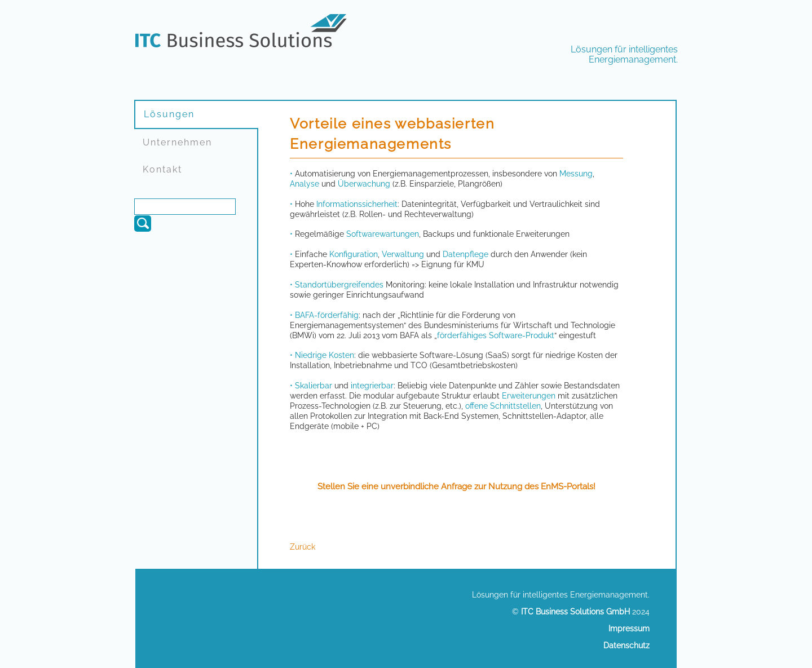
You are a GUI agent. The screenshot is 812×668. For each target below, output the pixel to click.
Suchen (143, 224)
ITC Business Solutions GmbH (575, 612)
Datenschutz (626, 645)
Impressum (629, 629)
